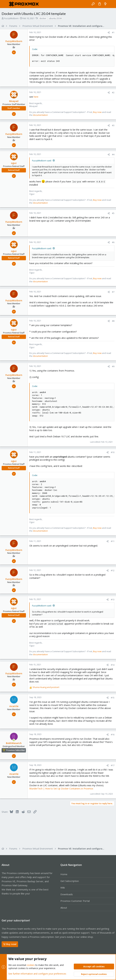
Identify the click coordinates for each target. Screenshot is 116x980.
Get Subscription (70, 881)
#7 (113, 292)
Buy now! (10, 944)
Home (64, 874)
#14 (113, 665)
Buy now (97, 112)
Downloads (67, 894)
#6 (113, 242)
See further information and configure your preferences (37, 973)
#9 (113, 366)
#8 (113, 321)
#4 (113, 154)
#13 (113, 599)
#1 (113, 32)
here (36, 97)
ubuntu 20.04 (55, 18)
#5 (113, 213)
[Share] (109, 33)
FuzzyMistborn (11, 18)
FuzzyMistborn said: (42, 161)
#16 (113, 735)
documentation (40, 115)
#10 (113, 452)
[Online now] (14, 740)
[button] (5, 4)
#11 (113, 541)
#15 (113, 698)
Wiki (63, 888)
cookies (31, 965)
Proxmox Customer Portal (75, 901)
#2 (113, 92)
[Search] (111, 4)
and (46, 687)
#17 (113, 765)
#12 (113, 570)
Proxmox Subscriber (16, 750)
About (64, 908)
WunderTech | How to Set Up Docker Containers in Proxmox (61, 789)
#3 (113, 125)
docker (43, 18)
